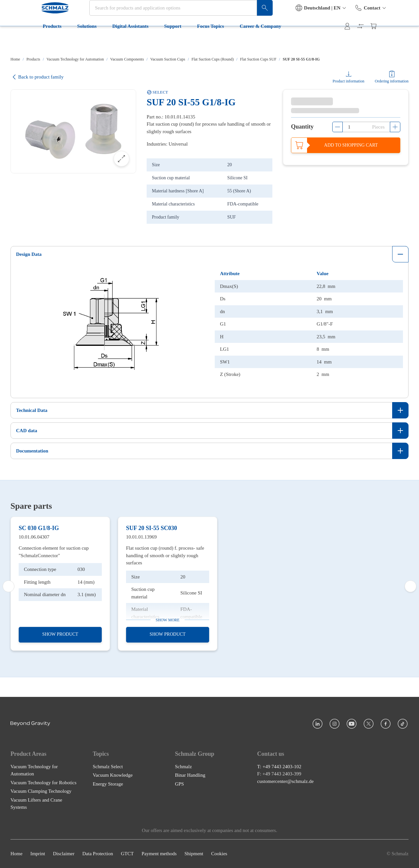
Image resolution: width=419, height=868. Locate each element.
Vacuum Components (127, 59)
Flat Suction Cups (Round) (213, 59)
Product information (348, 81)
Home (15, 59)
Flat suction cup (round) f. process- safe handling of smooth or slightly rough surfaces (165, 620)
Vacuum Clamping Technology (41, 836)
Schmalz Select (108, 811)
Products (25, 42)
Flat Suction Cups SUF (258, 59)
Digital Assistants (103, 42)
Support (146, 42)
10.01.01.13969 (141, 601)
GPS (179, 828)
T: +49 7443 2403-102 (279, 811)
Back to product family (37, 77)
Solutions (60, 42)
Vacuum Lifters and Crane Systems (36, 848)
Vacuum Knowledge (113, 820)
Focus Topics (183, 42)
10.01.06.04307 (34, 601)
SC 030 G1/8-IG (39, 592)
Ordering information (392, 81)
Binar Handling (190, 820)
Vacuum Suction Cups (168, 59)
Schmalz (183, 811)
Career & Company (234, 42)
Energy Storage (108, 828)
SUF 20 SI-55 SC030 (152, 592)
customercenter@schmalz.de (286, 826)
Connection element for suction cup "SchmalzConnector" (54, 616)
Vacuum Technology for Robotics (44, 827)
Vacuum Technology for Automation (75, 59)
